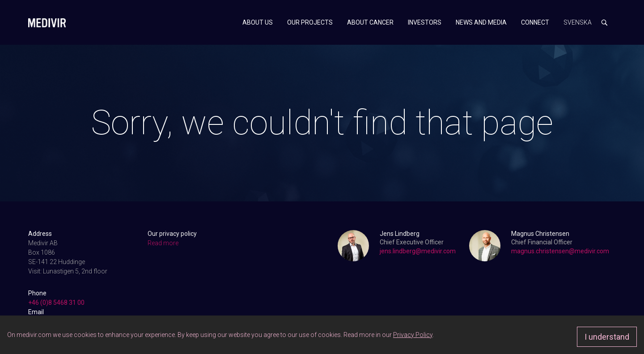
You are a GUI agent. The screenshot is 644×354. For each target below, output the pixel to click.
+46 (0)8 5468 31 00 (56, 303)
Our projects (310, 22)
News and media (481, 22)
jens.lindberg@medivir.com (418, 251)
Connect (535, 22)
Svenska (578, 22)
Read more (163, 243)
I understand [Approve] (607, 337)
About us (258, 22)
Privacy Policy (413, 335)
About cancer (370, 22)
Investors (425, 22)
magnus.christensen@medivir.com (560, 251)
